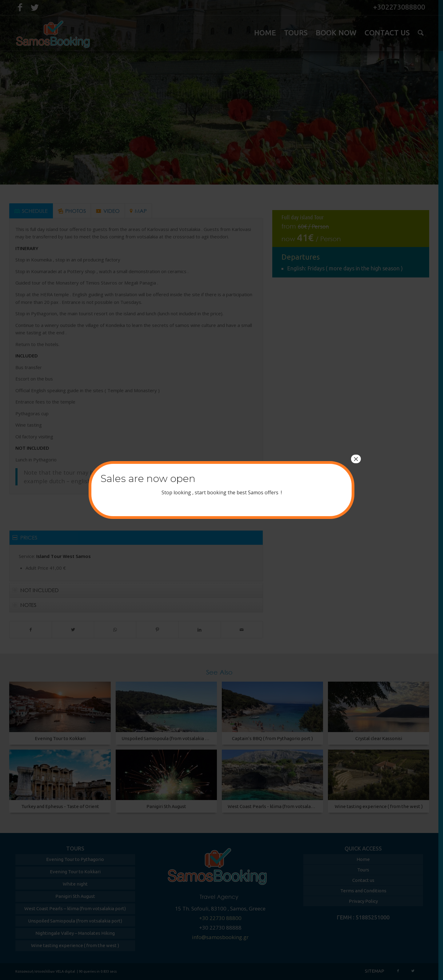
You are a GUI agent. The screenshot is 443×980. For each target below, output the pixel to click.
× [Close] (356, 459)
